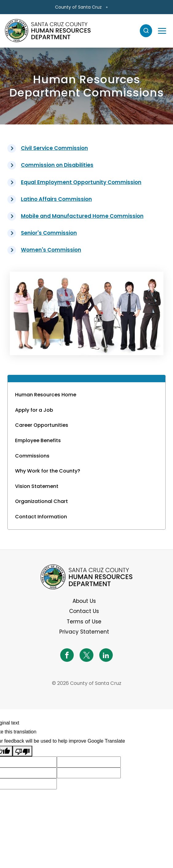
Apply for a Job (34, 410)
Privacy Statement (84, 632)
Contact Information (41, 517)
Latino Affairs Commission (56, 199)
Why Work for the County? (48, 471)
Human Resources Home (46, 395)
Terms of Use (84, 622)
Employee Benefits (38, 440)
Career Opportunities (42, 425)
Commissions (32, 456)
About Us (84, 601)
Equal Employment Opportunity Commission (81, 182)
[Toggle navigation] (162, 31)
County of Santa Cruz (78, 7)
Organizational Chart (41, 501)
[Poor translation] (22, 751)
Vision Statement (37, 486)
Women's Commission (51, 250)
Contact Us (84, 611)
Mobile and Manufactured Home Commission (82, 216)
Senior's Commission (49, 233)
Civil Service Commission (54, 148)
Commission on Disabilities (57, 165)
